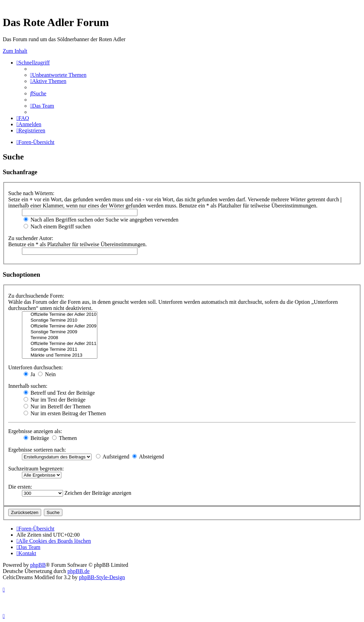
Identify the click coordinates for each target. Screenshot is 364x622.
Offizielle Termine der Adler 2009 (60, 326)
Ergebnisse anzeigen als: (35, 431)
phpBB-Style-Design (102, 577)
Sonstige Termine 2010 (60, 320)
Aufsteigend (113, 457)
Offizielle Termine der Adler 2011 (60, 344)
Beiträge (36, 438)
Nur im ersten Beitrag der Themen (65, 413)
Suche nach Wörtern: (31, 193)
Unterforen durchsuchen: (36, 367)
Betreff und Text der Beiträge (59, 393)
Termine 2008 (60, 338)
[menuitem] (58, 75)
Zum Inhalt (15, 51)
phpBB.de (78, 571)
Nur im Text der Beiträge (54, 400)
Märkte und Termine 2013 (60, 355)
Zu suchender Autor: (31, 238)
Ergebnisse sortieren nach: (37, 450)
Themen (64, 438)
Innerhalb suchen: (28, 386)
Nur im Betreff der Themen (57, 406)
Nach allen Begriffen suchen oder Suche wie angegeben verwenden (101, 220)
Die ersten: (20, 487)
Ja (29, 374)
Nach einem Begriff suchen (57, 226)
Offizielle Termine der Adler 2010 (60, 315)
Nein (47, 374)
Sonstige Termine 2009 (60, 332)
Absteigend (148, 457)
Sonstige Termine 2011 (60, 350)
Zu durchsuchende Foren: (36, 296)
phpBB (38, 565)
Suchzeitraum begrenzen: (36, 469)
